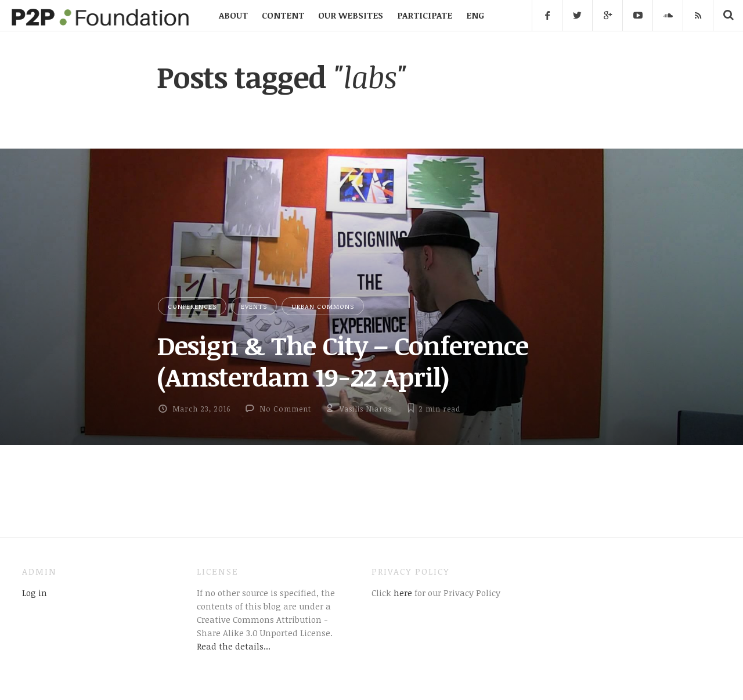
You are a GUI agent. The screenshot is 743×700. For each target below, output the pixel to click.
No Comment (285, 409)
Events (254, 306)
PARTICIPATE (425, 15)
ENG (475, 15)
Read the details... (234, 646)
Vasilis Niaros (366, 409)
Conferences (192, 306)
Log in (35, 593)
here (402, 593)
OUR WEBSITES (351, 15)
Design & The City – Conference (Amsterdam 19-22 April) (342, 361)
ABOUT (233, 15)
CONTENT (283, 15)
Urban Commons (323, 306)
